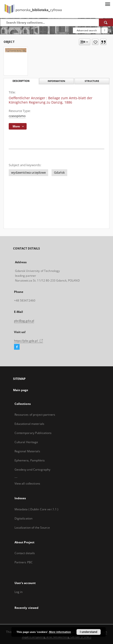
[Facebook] (17, 347)
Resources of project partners (35, 415)
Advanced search (87, 30)
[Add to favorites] (95, 42)
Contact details (25, 553)
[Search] (106, 22)
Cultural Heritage (26, 442)
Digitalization (24, 518)
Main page (21, 390)
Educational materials (30, 424)
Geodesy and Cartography (33, 470)
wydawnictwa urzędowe (28, 173)
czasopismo (17, 116)
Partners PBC (24, 562)
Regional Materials (27, 451)
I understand (89, 632)
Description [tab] (21, 81)
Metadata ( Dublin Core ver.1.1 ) (37, 509)
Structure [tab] (92, 81)
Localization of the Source (32, 528)
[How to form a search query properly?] (105, 30)
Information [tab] (56, 81)
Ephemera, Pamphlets (30, 460)
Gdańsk (59, 173)
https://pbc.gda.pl (29, 341)
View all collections (27, 483)
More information (60, 632)
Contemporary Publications (33, 433)
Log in (19, 592)
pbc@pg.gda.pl (24, 321)
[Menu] (107, 4)
